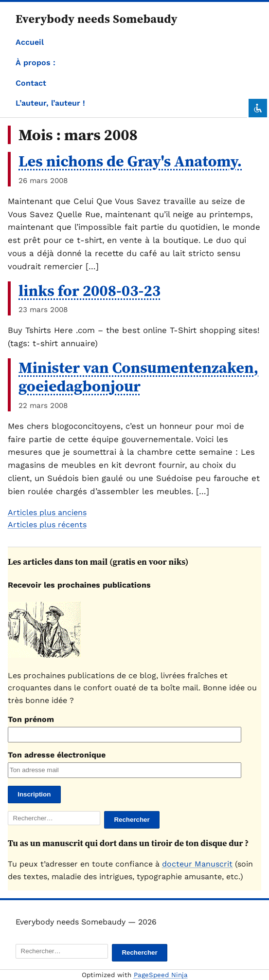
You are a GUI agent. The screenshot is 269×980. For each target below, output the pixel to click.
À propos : (36, 63)
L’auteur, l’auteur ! (50, 103)
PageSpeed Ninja (161, 975)
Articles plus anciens (47, 512)
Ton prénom (31, 719)
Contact (31, 83)
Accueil (30, 42)
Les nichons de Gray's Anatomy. (130, 161)
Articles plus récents (47, 525)
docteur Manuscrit (197, 864)
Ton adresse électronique (57, 755)
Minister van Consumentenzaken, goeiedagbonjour (138, 377)
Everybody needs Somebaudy (97, 19)
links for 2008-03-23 (90, 291)
